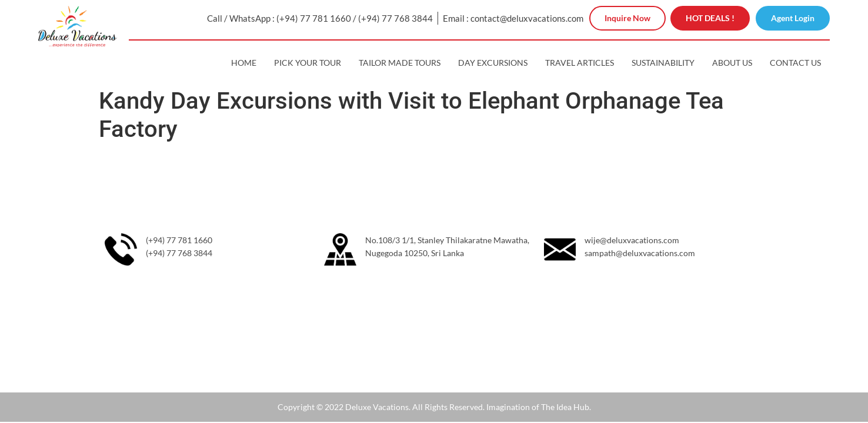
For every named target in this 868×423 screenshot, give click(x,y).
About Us (732, 63)
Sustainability (663, 63)
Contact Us (795, 63)
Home (244, 63)
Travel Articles (580, 63)
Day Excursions (493, 63)
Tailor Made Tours (400, 63)
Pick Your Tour (308, 63)
